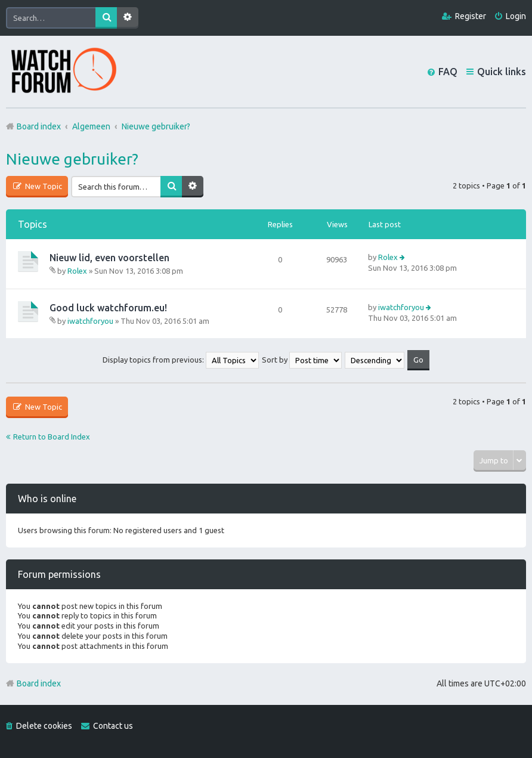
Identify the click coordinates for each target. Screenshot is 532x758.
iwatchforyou (90, 321)
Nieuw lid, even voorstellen (109, 258)
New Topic (43, 186)
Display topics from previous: (181, 360)
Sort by (302, 360)
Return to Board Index (52, 437)
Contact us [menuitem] (113, 726)
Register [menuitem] (471, 16)
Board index (39, 683)
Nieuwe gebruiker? (72, 159)
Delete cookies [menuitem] (44, 726)
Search (106, 18)
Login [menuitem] (516, 16)
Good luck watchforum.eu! (108, 308)
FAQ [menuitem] (448, 72)
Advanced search (128, 18)
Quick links (502, 72)
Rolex (77, 271)
